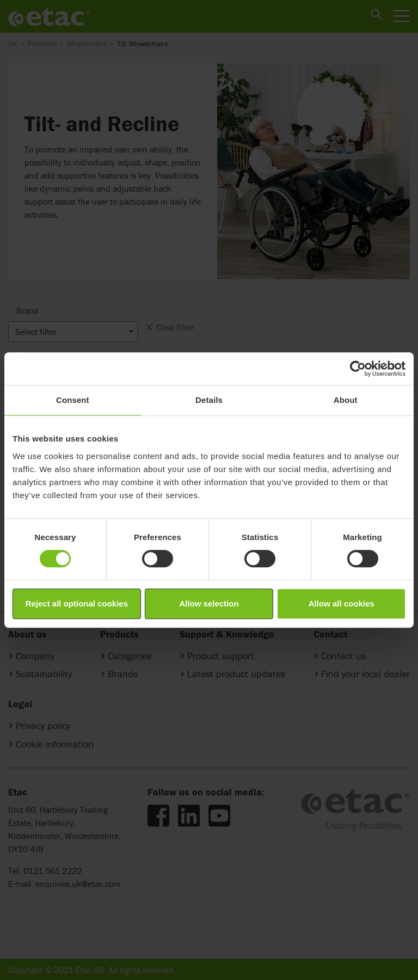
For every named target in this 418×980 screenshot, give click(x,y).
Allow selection (209, 604)
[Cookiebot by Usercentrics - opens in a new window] (358, 369)
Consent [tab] (73, 400)
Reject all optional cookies (77, 604)
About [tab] (346, 400)
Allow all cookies (342, 604)
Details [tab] (209, 400)
